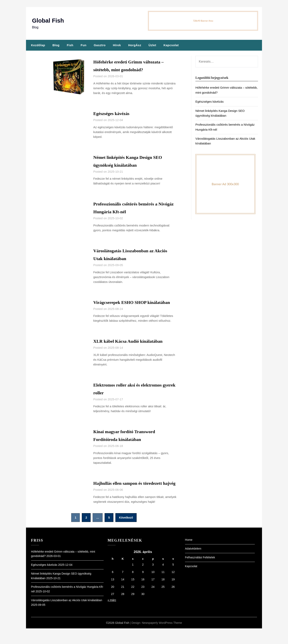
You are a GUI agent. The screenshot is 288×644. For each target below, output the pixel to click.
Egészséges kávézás (115, 113)
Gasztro (100, 45)
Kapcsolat (171, 45)
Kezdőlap (38, 45)
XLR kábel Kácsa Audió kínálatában (134, 349)
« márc (112, 616)
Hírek (117, 45)
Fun (83, 45)
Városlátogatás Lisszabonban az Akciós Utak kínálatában (67, 616)
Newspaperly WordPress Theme (162, 638)
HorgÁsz (135, 45)
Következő (126, 533)
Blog (56, 45)
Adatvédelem (193, 564)
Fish (70, 45)
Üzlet (152, 45)
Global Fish (48, 21)
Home (189, 555)
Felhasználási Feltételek (200, 573)
